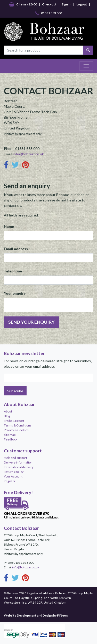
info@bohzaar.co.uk (28, 154)
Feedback (11, 439)
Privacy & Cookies (16, 430)
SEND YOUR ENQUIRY (31, 322)
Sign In (66, 4)
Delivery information (18, 462)
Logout (82, 4)
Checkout (49, 4)
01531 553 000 (49, 13)
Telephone (13, 271)
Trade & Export (14, 421)
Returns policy (14, 472)
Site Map (10, 435)
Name (9, 226)
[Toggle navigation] (86, 66)
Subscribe (15, 391)
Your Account (13, 476)
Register (10, 481)
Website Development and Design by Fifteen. (36, 615)
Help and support (15, 458)
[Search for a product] (44, 50)
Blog (7, 416)
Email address (16, 249)
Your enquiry (15, 293)
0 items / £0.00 (23, 4)
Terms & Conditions (18, 425)
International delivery (19, 467)
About (8, 411)
